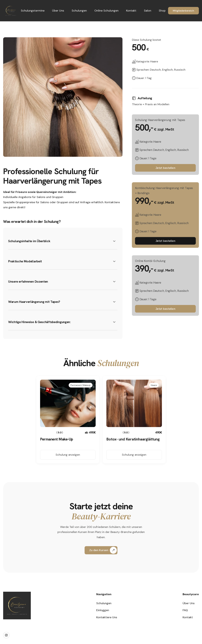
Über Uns (58, 11)
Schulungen (79, 11)
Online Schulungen (106, 11)
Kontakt (131, 11)
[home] (11, 11)
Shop (162, 11)
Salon (148, 11)
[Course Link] (68, 445)
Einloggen (103, 610)
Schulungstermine (33, 11)
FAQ (185, 610)
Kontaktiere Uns (107, 617)
